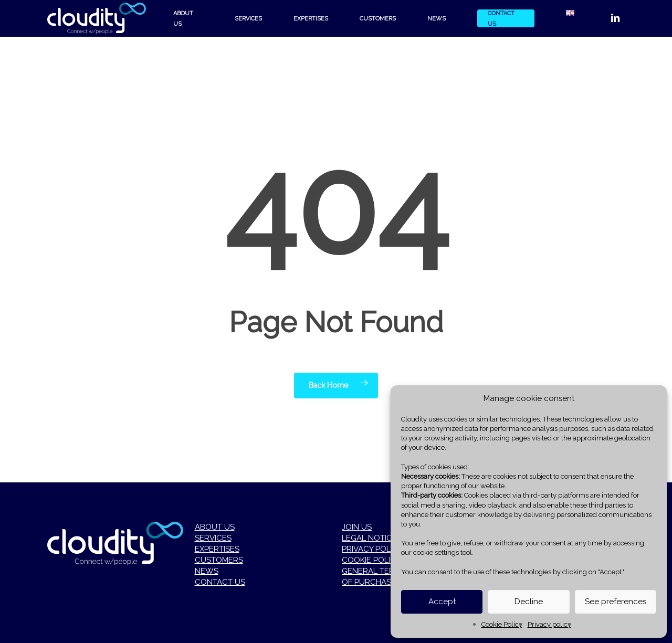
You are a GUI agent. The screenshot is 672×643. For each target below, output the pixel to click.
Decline (529, 602)
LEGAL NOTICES (372, 538)
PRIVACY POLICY (372, 549)
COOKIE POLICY (371, 560)
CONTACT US (220, 582)
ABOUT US (215, 527)
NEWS (207, 571)
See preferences (616, 602)
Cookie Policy (502, 624)
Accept (442, 602)
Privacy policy (549, 624)
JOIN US (357, 527)
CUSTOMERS (219, 560)
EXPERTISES (217, 549)
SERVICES (213, 538)
